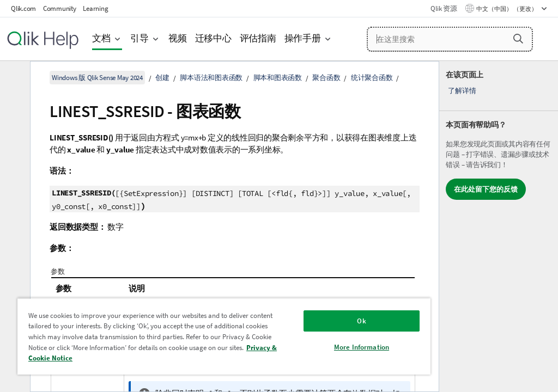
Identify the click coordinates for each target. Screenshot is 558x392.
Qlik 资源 (444, 8)
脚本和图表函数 (278, 78)
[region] (224, 336)
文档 (101, 38)
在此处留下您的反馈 (486, 189)
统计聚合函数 (372, 78)
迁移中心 (213, 38)
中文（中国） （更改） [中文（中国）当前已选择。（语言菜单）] (507, 9)
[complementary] (499, 226)
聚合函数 (326, 78)
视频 (178, 38)
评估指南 (258, 38)
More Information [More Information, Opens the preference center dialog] (362, 347)
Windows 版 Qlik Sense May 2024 (97, 78)
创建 (162, 78)
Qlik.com (23, 8)
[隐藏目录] (14, 78)
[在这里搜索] (450, 39)
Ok (361, 321)
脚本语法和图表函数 (211, 78)
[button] (518, 39)
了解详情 (462, 91)
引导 (139, 38)
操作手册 (303, 38)
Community (60, 8)
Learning (95, 8)
